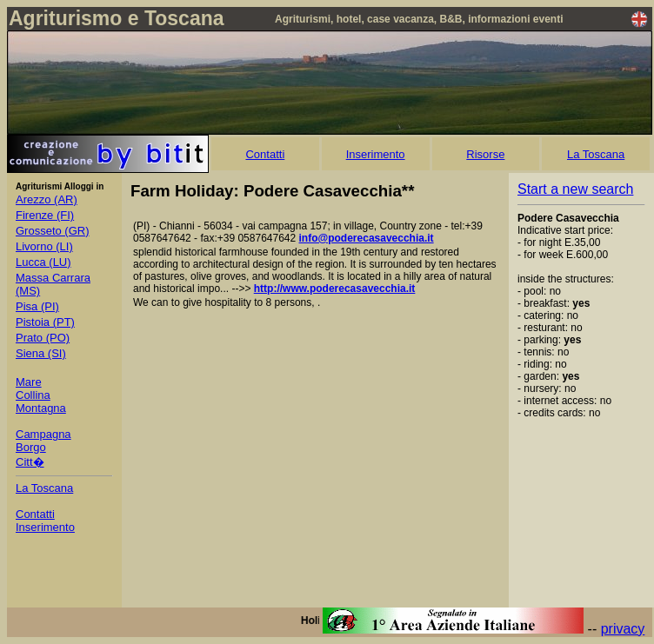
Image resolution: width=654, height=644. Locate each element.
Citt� (30, 462)
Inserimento (376, 154)
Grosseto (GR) (53, 231)
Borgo (31, 447)
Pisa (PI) (37, 306)
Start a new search (575, 189)
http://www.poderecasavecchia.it (335, 289)
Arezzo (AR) (47, 199)
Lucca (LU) (43, 262)
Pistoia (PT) (45, 322)
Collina (33, 395)
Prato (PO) (43, 338)
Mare (29, 382)
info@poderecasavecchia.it (367, 238)
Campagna (43, 434)
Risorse (485, 154)
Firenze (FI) (45, 215)
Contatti (265, 154)
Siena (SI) (41, 353)
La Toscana (596, 154)
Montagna (41, 408)
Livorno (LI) (44, 246)
